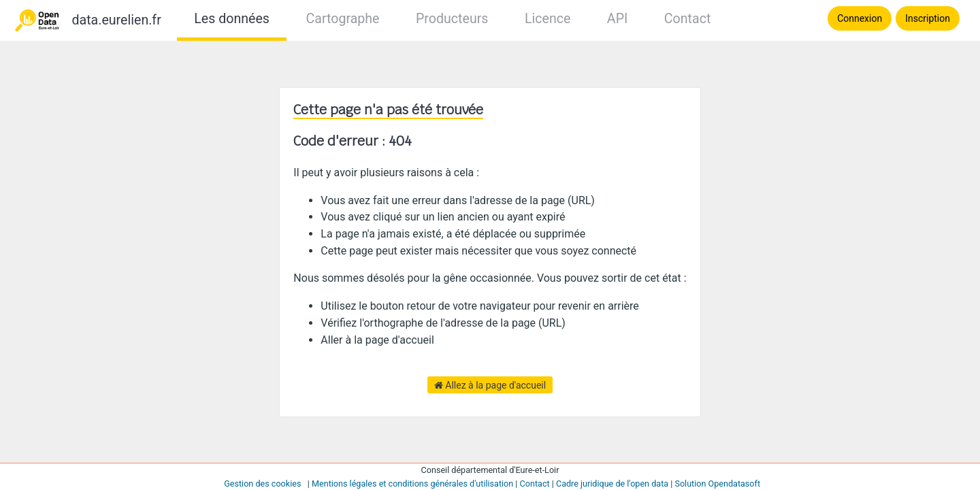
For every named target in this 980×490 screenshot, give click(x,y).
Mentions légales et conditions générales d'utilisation (412, 484)
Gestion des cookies (262, 484)
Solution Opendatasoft (717, 484)
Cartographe (342, 19)
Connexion (860, 18)
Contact (687, 19)
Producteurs (452, 19)
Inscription (928, 18)
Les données (232, 19)
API (617, 19)
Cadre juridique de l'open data (612, 484)
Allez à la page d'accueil (490, 385)
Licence (548, 19)
